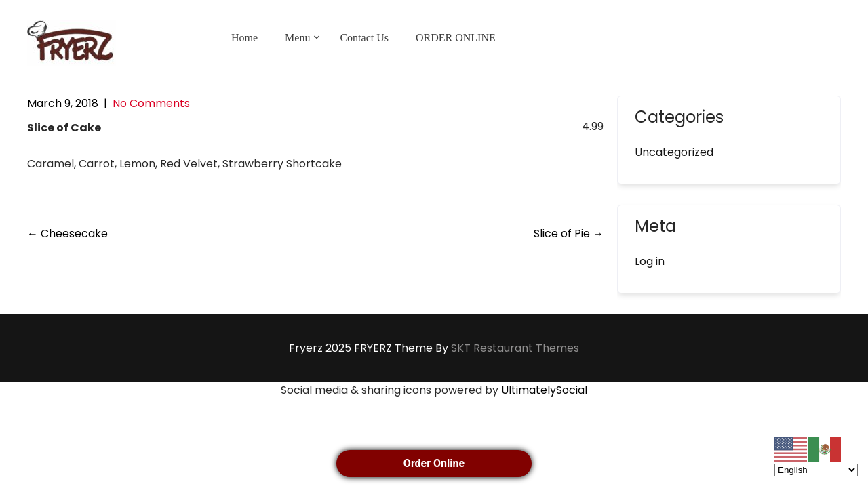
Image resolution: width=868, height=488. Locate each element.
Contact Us (364, 38)
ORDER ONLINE (456, 38)
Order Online (434, 463)
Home (244, 38)
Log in (650, 261)
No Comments (151, 103)
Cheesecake (67, 233)
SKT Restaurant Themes (515, 348)
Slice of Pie (569, 233)
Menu (297, 38)
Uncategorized (674, 152)
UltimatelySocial (544, 390)
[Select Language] (816, 470)
